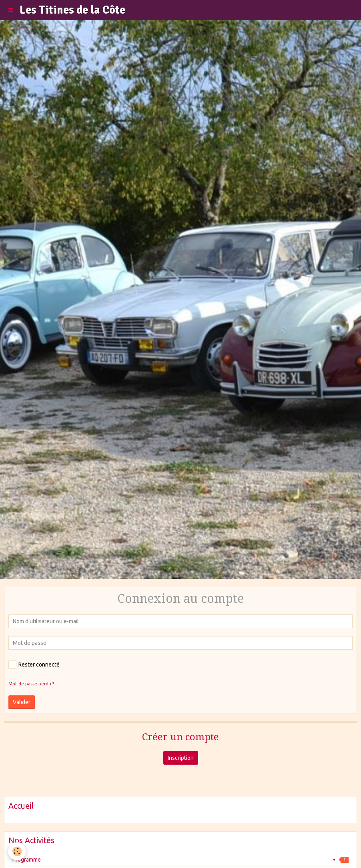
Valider (22, 702)
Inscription (181, 758)
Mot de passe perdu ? (31, 684)
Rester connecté (34, 665)
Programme (180, 860)
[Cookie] (17, 851)
